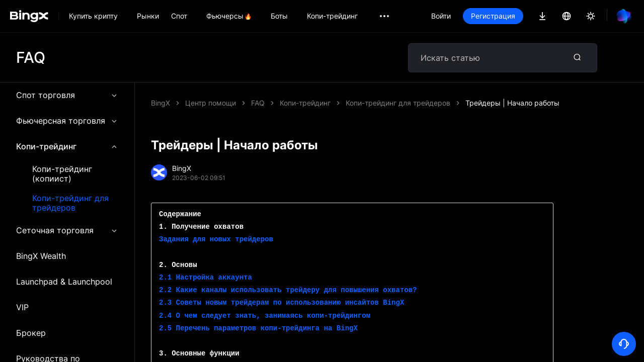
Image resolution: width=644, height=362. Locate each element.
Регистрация (493, 16)
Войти (441, 16)
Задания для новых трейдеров (216, 240)
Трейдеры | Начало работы (512, 103)
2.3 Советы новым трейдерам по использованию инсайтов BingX (281, 303)
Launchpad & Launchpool (64, 282)
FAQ (258, 103)
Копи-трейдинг (67, 146)
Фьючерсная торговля (67, 121)
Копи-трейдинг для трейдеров (70, 203)
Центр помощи (211, 103)
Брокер (31, 333)
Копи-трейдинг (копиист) (62, 174)
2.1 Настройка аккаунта (206, 278)
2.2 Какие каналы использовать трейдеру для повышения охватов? (288, 290)
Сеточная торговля (67, 230)
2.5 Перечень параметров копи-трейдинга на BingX (258, 329)
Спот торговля (67, 95)
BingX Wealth (41, 256)
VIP (22, 307)
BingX (160, 103)
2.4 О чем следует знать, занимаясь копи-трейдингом (265, 316)
